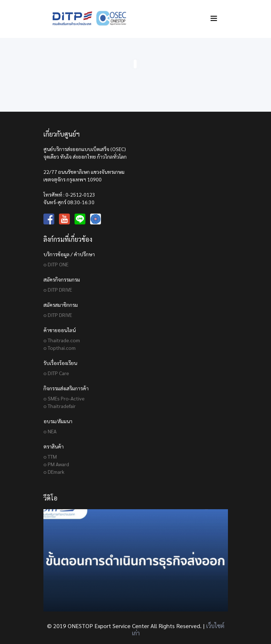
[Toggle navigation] (214, 18)
